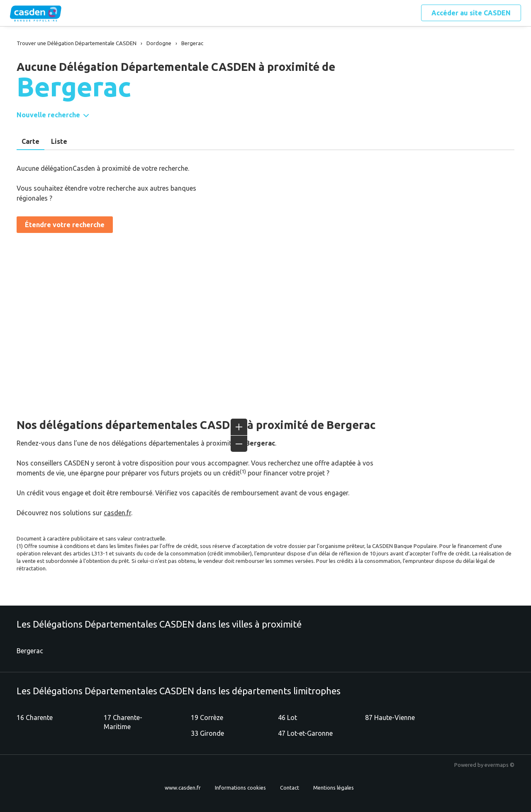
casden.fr (117, 513)
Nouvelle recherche (48, 115)
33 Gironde (207, 733)
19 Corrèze (207, 717)
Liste (59, 141)
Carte (30, 141)
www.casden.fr (183, 788)
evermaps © (499, 765)
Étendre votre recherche (65, 225)
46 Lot (287, 717)
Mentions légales (334, 788)
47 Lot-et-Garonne (305, 733)
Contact (290, 788)
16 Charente (35, 717)
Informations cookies (240, 788)
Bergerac (30, 651)
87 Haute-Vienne (390, 717)
